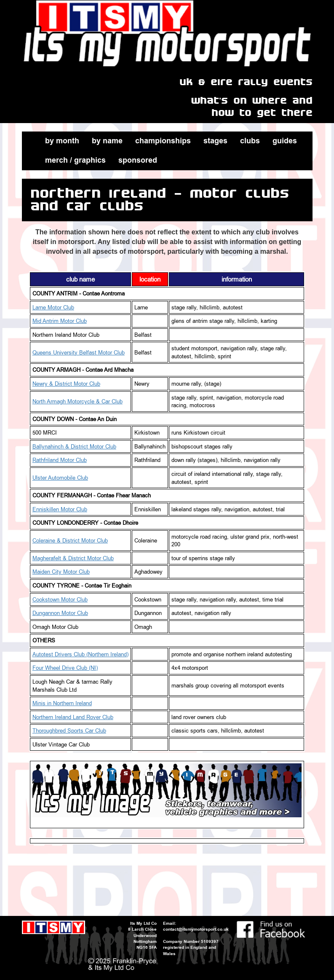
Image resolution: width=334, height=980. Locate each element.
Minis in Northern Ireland (62, 703)
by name (107, 141)
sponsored (138, 160)
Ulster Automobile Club (60, 478)
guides (285, 141)
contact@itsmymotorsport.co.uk (196, 929)
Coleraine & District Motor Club (70, 540)
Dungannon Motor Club (60, 613)
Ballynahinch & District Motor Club (74, 446)
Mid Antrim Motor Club (60, 321)
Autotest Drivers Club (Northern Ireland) (80, 654)
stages (215, 141)
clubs (250, 141)
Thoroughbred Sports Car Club (69, 730)
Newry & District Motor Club (66, 384)
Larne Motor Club (53, 307)
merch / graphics (75, 160)
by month (62, 141)
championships (163, 141)
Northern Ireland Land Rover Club (73, 717)
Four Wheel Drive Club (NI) (65, 668)
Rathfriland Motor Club (60, 460)
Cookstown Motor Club (60, 599)
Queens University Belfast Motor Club (79, 352)
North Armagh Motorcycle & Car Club (77, 401)
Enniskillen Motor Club (60, 509)
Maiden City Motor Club (61, 572)
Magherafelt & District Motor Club (73, 558)
